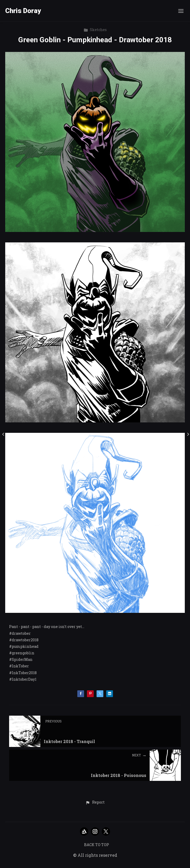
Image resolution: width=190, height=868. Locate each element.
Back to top (97, 845)
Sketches (95, 30)
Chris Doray (23, 11)
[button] (95, 803)
